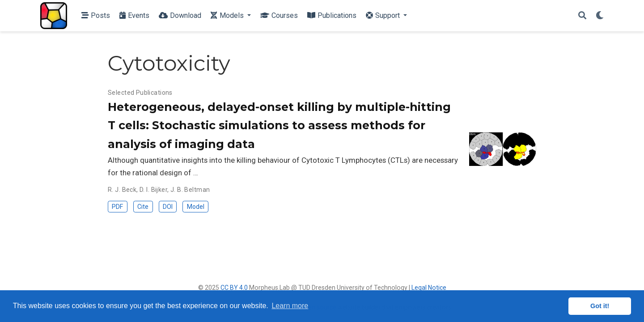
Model (196, 207)
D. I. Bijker (153, 190)
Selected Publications (140, 93)
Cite (143, 207)
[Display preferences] (600, 16)
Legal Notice (429, 288)
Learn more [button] (290, 306)
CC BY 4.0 (234, 288)
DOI (168, 207)
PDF (117, 207)
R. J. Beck (122, 190)
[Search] (582, 16)
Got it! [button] (600, 306)
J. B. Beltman (190, 190)
